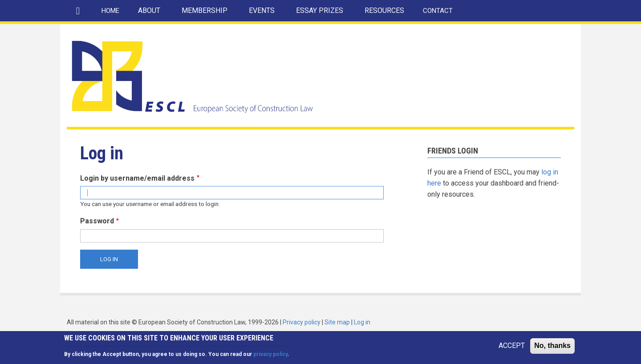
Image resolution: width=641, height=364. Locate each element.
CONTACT (438, 11)
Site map (337, 322)
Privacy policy (302, 322)
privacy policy (270, 356)
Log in (362, 322)
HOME (110, 11)
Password (97, 221)
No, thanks (552, 348)
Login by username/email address (137, 178)
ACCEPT (512, 348)
